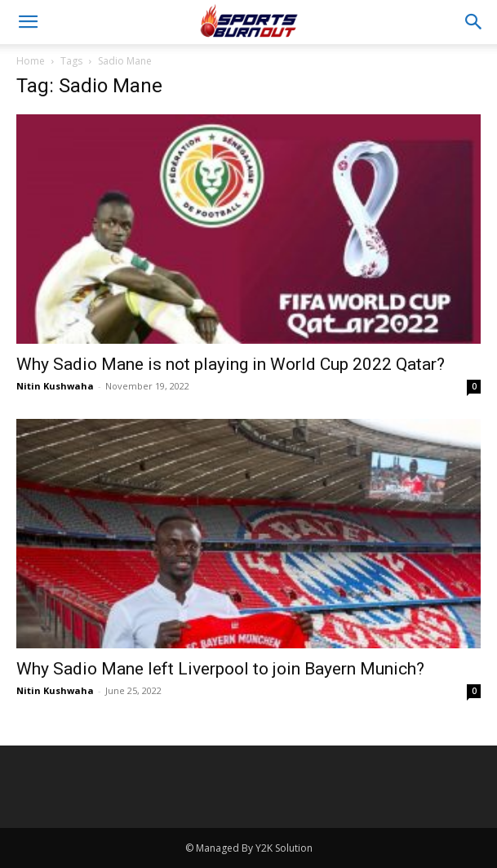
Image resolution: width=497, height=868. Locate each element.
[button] (28, 22)
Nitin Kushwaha (55, 386)
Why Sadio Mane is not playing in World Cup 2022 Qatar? (231, 364)
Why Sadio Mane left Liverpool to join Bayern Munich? (220, 669)
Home (31, 61)
